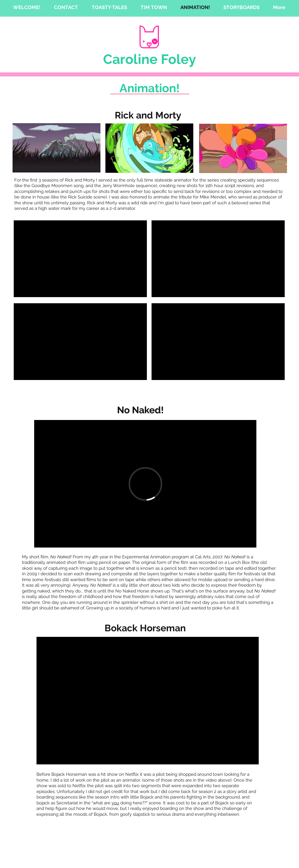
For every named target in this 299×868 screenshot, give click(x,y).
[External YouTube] (80, 259)
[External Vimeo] (145, 484)
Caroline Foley (149, 59)
